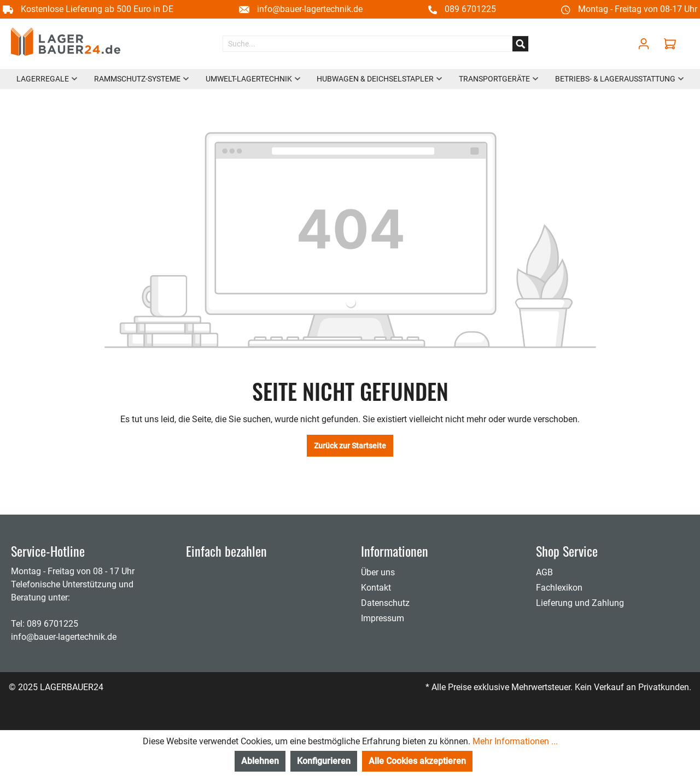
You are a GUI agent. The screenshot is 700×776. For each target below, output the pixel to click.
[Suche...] (368, 44)
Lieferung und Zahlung (580, 603)
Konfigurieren (324, 761)
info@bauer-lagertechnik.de (310, 9)
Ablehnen (260, 761)
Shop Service (567, 551)
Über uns (378, 572)
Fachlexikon (559, 588)
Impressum (383, 618)
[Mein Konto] (644, 44)
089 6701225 (470, 9)
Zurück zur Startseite (350, 446)
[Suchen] (521, 44)
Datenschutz (385, 603)
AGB (544, 572)
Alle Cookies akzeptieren (417, 761)
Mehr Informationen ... (515, 741)
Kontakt (376, 588)
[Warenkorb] (673, 44)
